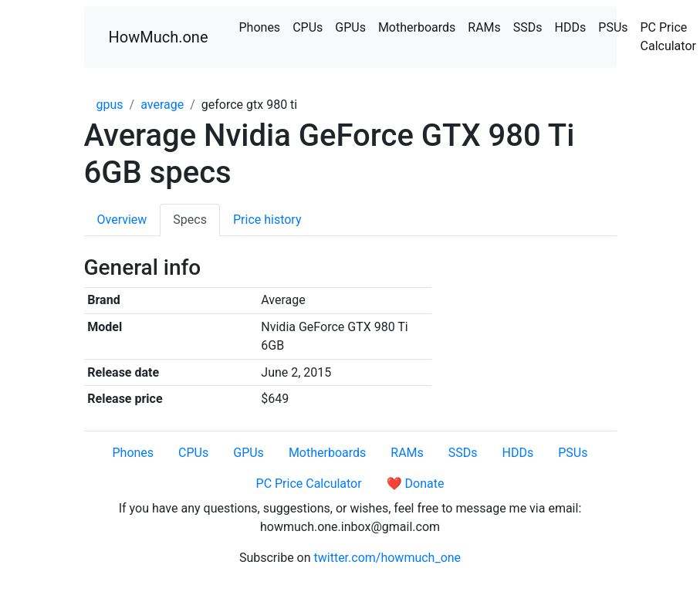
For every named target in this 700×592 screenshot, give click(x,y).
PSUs (613, 27)
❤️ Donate (416, 484)
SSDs (528, 27)
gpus (110, 105)
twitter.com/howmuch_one (388, 558)
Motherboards (417, 27)
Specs (190, 220)
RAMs (484, 27)
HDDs (571, 27)
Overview (122, 220)
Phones (260, 27)
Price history (267, 220)
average (162, 105)
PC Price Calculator (309, 484)
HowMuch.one (159, 37)
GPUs (350, 27)
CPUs (308, 27)
